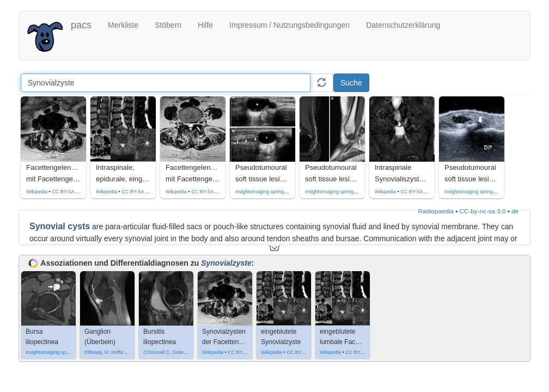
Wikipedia (37, 192)
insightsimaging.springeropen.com (273, 192)
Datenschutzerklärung (403, 25)
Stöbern (168, 25)
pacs (81, 25)
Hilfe (205, 25)
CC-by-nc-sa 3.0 (483, 211)
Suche (351, 83)
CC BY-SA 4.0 (67, 192)
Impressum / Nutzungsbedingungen (289, 25)
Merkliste (123, 25)
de (515, 211)
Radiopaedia (436, 211)
